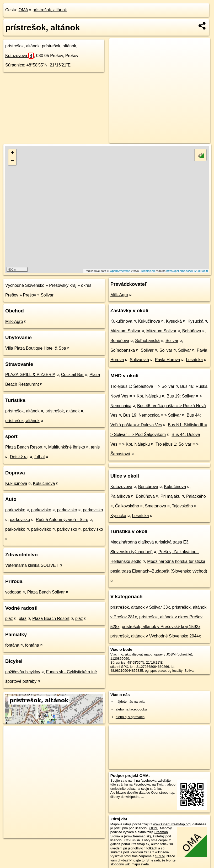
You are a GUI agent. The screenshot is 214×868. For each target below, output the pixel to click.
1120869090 (120, 659)
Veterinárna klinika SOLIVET (32, 565)
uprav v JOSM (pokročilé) (173, 654)
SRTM (160, 856)
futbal (39, 457)
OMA (23, 10)
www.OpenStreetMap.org (172, 824)
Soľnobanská (147, 341)
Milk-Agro (14, 321)
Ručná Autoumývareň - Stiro (62, 520)
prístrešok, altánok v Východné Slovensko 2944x (156, 636)
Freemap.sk (147, 271)
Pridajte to (137, 860)
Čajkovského (127, 506)
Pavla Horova (168, 360)
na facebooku (146, 780)
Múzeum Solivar (125, 331)
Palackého (196, 496)
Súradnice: (15, 65)
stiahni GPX (119, 667)
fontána (12, 645)
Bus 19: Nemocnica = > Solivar (152, 415)
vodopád (13, 592)
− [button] (12, 161)
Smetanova (155, 506)
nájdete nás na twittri (131, 701)
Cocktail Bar (72, 375)
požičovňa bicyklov (23, 672)
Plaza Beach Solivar (46, 592)
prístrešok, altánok (50, 10)
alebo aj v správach (130, 717)
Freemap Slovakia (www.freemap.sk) (139, 834)
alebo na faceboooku (131, 709)
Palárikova (120, 496)
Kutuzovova (20, 56)
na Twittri (159, 784)
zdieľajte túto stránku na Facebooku (141, 782)
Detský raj (19, 457)
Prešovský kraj (63, 285)
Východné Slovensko (25, 285)
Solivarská (140, 360)
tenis (95, 447)
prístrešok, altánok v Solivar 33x (140, 607)
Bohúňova (192, 331)
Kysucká (174, 321)
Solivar (47, 295)
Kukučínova (16, 483)
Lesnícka (194, 360)
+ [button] (12, 153)
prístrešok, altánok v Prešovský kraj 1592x (161, 627)
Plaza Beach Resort (24, 447)
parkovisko (15, 510)
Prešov (30, 295)
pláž (9, 618)
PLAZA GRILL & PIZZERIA (30, 375)
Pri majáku (170, 496)
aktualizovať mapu (139, 654)
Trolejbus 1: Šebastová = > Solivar (142, 386)
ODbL (154, 828)
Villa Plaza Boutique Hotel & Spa (36, 348)
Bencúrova (148, 487)
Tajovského (182, 506)
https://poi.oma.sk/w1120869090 (187, 271)
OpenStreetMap (120, 271)
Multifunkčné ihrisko (67, 447)
